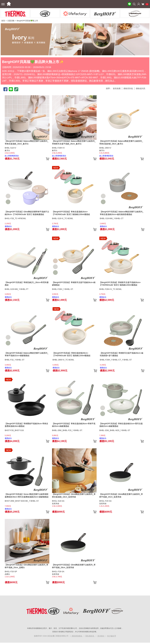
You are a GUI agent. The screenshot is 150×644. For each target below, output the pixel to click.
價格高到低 (128, 88)
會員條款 (101, 636)
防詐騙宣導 (112, 636)
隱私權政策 (90, 636)
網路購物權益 (77, 636)
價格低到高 (141, 88)
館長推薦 (117, 88)
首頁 (3, 21)
